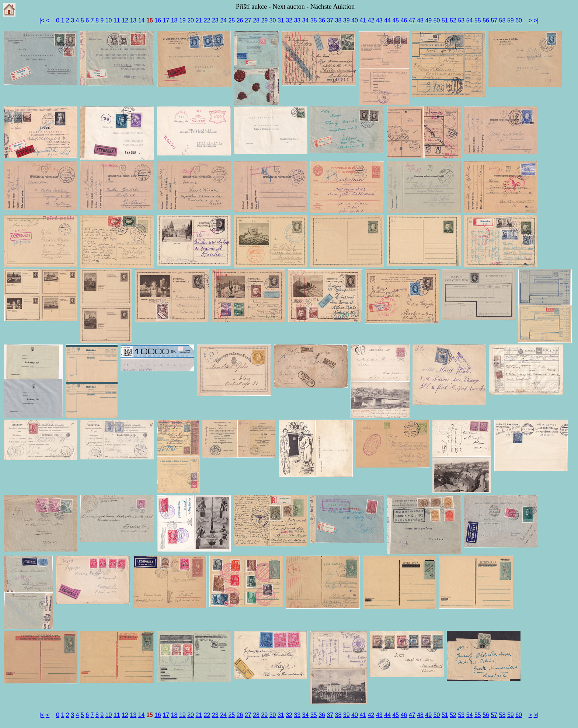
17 (166, 20)
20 (191, 20)
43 (379, 20)
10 (109, 20)
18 (174, 20)
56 (486, 20)
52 (453, 20)
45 (396, 20)
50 (437, 20)
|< (42, 20)
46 (404, 20)
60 (519, 20)
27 (248, 20)
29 (264, 20)
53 (461, 20)
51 (445, 20)
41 (363, 20)
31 (281, 20)
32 (289, 20)
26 (240, 20)
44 (387, 20)
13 (133, 20)
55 (478, 20)
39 (347, 20)
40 (355, 20)
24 (223, 20)
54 (470, 20)
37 (330, 20)
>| (536, 20)
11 (117, 20)
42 (371, 20)
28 (256, 20)
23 (215, 20)
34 (306, 20)
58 (502, 20)
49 (428, 20)
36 (322, 20)
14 (142, 20)
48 (420, 20)
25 (231, 20)
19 (182, 20)
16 (158, 20)
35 (314, 20)
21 (199, 20)
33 (297, 20)
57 (494, 20)
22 (207, 20)
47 (412, 20)
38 (338, 20)
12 (125, 20)
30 (273, 20)
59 (511, 20)
